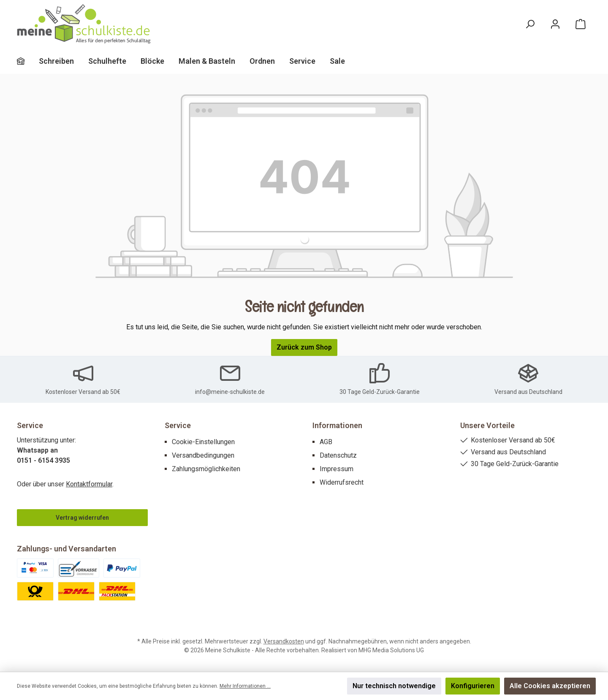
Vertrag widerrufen (82, 518)
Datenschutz (338, 455)
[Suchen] (530, 24)
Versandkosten (284, 641)
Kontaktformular (89, 484)
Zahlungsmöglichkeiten (206, 469)
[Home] (28, 61)
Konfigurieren (473, 686)
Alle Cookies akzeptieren (550, 686)
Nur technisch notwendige (394, 686)
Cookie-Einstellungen (203, 442)
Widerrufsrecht (342, 482)
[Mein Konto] (555, 24)
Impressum (337, 469)
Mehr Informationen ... (245, 686)
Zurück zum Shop (304, 347)
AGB (326, 442)
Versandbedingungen (203, 455)
